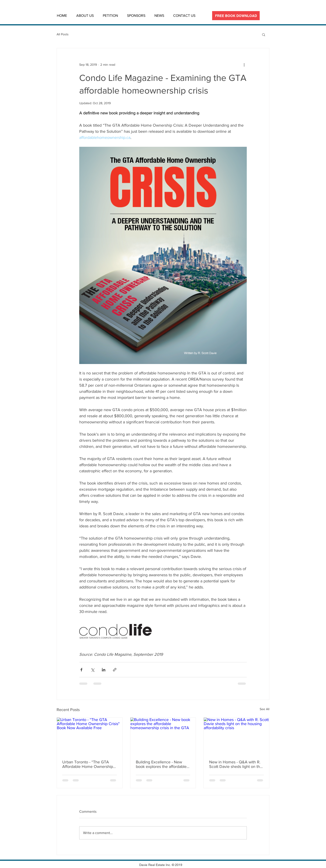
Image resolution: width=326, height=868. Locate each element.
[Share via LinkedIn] (104, 670)
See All (265, 709)
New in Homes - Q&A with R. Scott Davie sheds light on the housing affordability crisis (236, 764)
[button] (264, 34)
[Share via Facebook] (81, 670)
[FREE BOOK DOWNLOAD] (236, 16)
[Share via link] (115, 670)
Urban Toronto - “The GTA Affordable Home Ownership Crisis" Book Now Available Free (88, 764)
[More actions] (244, 65)
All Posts (63, 34)
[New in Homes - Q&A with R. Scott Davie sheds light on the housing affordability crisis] (236, 736)
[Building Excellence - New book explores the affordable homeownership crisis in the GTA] (163, 736)
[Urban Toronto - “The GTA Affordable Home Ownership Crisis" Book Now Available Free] (90, 736)
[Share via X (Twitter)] (92, 670)
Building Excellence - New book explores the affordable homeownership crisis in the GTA (161, 764)
